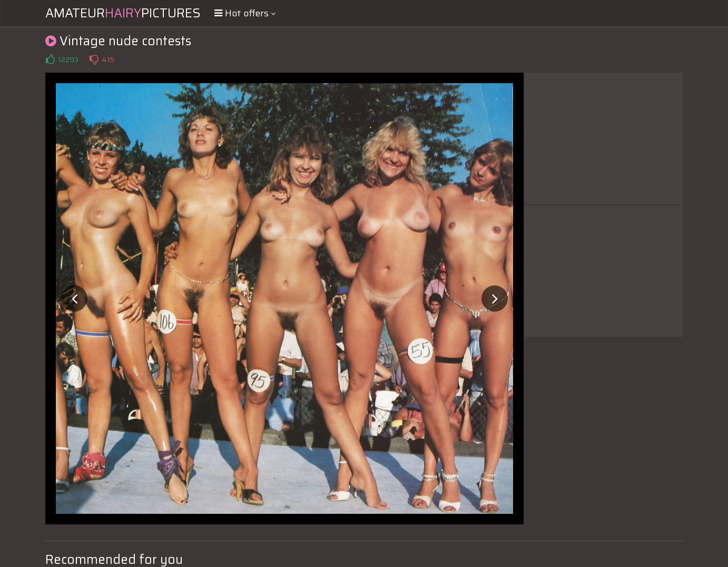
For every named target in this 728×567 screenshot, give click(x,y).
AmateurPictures (123, 13)
